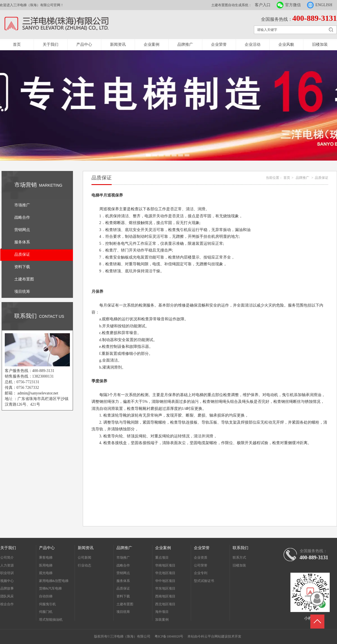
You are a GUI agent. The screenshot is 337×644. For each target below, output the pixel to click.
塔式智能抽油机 (51, 620)
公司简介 (7, 558)
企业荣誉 (219, 44)
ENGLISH (324, 5)
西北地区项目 (165, 604)
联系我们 (240, 548)
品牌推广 (185, 44)
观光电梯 (46, 573)
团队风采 (7, 596)
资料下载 (123, 596)
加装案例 (162, 620)
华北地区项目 (165, 573)
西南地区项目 (165, 596)
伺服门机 (46, 612)
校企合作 (7, 604)
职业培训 (7, 573)
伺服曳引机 (47, 604)
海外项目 (162, 612)
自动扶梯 (46, 596)
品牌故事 (7, 588)
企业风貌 (286, 44)
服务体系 (123, 581)
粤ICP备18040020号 (169, 636)
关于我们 (51, 44)
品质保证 (322, 178)
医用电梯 (46, 565)
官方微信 (293, 5)
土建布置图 (125, 604)
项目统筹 (123, 612)
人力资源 (7, 565)
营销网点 (123, 573)
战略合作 (123, 565)
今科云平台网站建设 (213, 636)
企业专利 (201, 573)
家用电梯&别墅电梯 (54, 581)
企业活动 (253, 44)
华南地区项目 (165, 565)
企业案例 (152, 44)
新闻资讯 (118, 44)
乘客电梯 (46, 558)
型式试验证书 (204, 581)
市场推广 (123, 558)
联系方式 (239, 558)
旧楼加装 (320, 44)
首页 (17, 44)
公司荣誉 (201, 565)
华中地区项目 (165, 581)
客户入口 (263, 5)
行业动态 (84, 565)
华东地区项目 (165, 588)
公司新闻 (84, 558)
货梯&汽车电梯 (50, 588)
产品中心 (84, 44)
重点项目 (162, 558)
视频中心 (7, 581)
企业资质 (201, 558)
